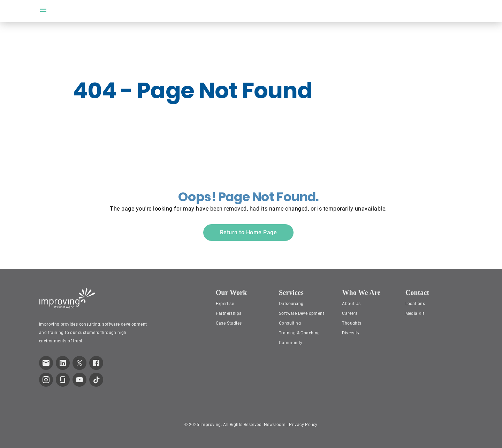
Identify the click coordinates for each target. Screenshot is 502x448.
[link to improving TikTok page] (96, 380)
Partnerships (229, 313)
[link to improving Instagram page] (46, 380)
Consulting (290, 323)
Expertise (225, 304)
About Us (351, 304)
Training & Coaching (299, 333)
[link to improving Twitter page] (79, 363)
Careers (350, 313)
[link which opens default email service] (46, 363)
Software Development (302, 313)
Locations (415, 304)
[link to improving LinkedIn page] (63, 363)
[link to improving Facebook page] (96, 363)
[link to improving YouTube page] (79, 380)
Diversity (351, 333)
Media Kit (415, 313)
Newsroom (275, 425)
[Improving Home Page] (67, 298)
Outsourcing (291, 304)
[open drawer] (43, 10)
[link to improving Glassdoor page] (63, 380)
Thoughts (352, 323)
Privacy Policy (303, 425)
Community (291, 343)
